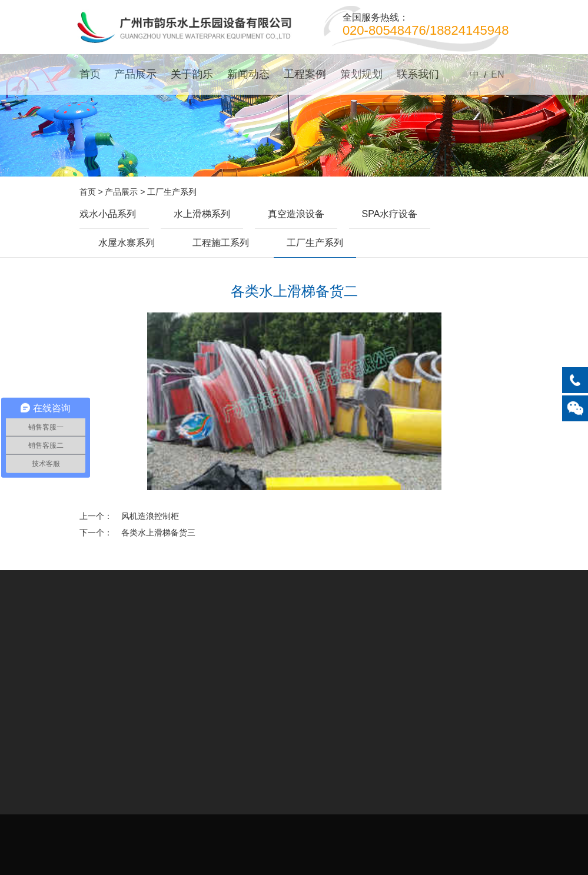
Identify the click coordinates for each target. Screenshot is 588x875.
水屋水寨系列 (127, 243)
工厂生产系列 (172, 192)
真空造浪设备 (296, 214)
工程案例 (305, 74)
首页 (90, 74)
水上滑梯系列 (202, 214)
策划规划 (361, 74)
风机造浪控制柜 (150, 516)
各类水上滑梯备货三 (158, 533)
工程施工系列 (221, 243)
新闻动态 (248, 74)
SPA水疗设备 (390, 214)
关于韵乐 (192, 74)
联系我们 (418, 74)
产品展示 (135, 74)
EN (497, 74)
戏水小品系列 (108, 214)
